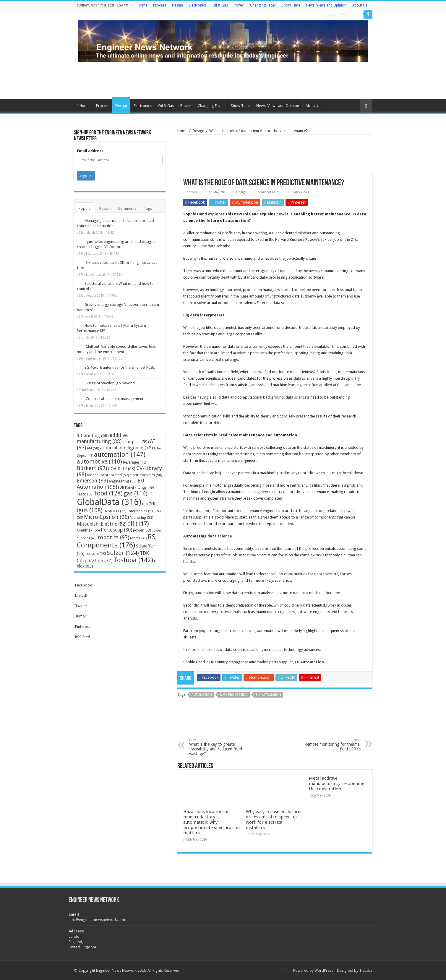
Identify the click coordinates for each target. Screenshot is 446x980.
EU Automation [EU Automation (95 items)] (111, 484)
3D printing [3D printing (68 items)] (93, 435)
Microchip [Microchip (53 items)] (141, 517)
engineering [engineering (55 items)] (123, 481)
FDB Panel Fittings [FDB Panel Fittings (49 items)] (136, 487)
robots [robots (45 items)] (138, 538)
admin (192, 192)
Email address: (91, 151)
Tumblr (81, 616)
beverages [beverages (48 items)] (134, 462)
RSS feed (82, 637)
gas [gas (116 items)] (136, 493)
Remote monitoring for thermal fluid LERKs (330, 745)
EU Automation (268, 695)
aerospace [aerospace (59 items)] (136, 442)
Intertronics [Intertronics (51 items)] (141, 511)
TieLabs (366, 970)
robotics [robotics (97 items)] (113, 537)
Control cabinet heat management (115, 399)
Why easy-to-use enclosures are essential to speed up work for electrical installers (274, 820)
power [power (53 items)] (142, 530)
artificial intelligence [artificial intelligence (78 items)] (126, 448)
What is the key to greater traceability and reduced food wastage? (219, 747)
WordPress (324, 970)
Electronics (198, 5)
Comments (127, 208)
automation (202, 695)
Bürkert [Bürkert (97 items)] (92, 468)
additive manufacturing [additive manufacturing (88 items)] (102, 438)
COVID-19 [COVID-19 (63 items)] (122, 469)
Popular (85, 208)
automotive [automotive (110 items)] (99, 462)
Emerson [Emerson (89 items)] (92, 481)
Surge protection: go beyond (110, 383)
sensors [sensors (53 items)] (96, 554)
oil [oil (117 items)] (138, 524)
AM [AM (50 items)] (93, 448)
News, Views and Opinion (326, 5)
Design (177, 5)
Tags (148, 208)
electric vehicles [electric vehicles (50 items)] (146, 475)
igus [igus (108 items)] (90, 510)
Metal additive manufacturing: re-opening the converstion (337, 784)
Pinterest (82, 626)
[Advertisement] (223, 79)
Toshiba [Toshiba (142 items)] (133, 560)
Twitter (81, 606)
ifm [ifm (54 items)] (149, 504)
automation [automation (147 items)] (120, 454)
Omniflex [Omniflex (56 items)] (88, 530)
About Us (360, 5)
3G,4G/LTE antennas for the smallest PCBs (120, 367)
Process (160, 5)
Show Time (291, 5)
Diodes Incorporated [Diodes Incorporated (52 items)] (108, 475)
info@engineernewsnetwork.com (97, 920)
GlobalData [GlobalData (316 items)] (109, 502)
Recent (105, 208)
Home (142, 5)
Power (239, 5)
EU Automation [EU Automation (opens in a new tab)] (309, 662)
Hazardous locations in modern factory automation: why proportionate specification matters (211, 822)
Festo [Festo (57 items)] (85, 494)
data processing (234, 695)
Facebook (83, 585)
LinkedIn (82, 595)
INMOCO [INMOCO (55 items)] (115, 511)
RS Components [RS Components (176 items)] (116, 541)
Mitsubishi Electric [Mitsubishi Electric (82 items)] (102, 524)
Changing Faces (263, 5)
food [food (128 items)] (109, 493)
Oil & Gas (220, 5)
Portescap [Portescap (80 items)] (116, 530)
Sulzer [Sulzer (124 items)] (123, 553)
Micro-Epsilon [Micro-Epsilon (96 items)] (106, 517)
